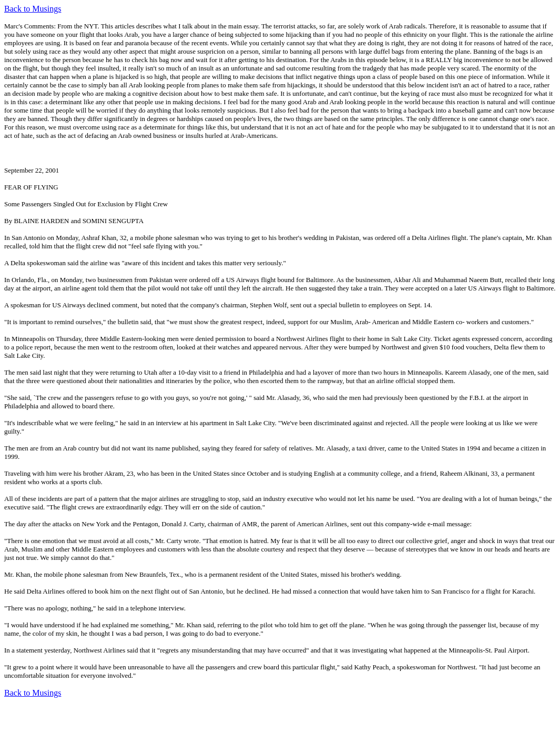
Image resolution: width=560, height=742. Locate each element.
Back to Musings (33, 9)
